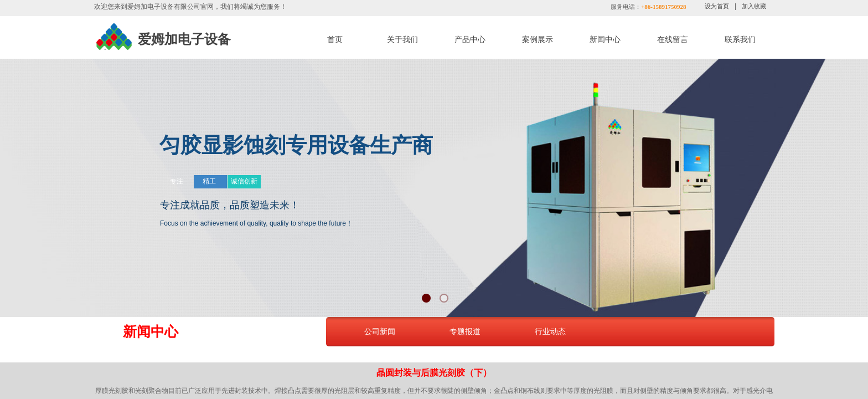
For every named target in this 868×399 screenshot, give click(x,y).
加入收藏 (754, 6)
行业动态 (550, 331)
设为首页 (717, 6)
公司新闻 (380, 331)
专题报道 (465, 331)
